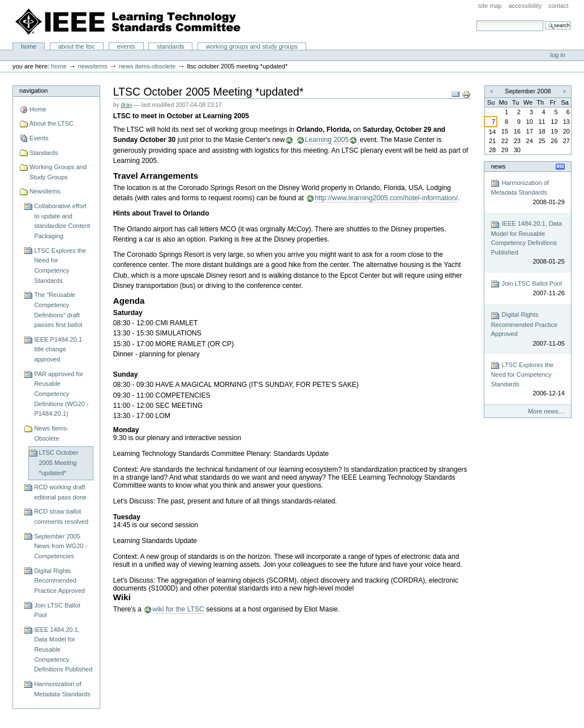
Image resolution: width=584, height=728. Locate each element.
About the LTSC (77, 46)
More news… (546, 411)
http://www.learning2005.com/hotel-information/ (386, 198)
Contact (559, 6)
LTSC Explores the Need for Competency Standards (60, 266)
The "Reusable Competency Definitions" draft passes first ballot (58, 310)
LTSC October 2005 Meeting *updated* (59, 462)
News (498, 166)
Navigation (33, 91)
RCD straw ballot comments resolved (61, 516)
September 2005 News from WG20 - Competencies (61, 546)
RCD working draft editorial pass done (60, 492)
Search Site (476, 20)
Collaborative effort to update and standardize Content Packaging (62, 221)
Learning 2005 (327, 140)
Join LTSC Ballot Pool (57, 610)
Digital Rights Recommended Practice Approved (59, 581)
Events (126, 46)
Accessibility (525, 6)
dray (127, 105)
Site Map (490, 6)
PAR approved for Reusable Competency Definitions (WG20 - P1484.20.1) (61, 394)
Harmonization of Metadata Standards (62, 689)
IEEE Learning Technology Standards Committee (128, 21)
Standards (170, 46)
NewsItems (93, 66)
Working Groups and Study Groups (252, 46)
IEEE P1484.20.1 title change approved (58, 349)
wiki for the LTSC (178, 609)
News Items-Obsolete (147, 66)
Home (29, 46)
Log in (558, 55)
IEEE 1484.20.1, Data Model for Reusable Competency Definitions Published (63, 650)
